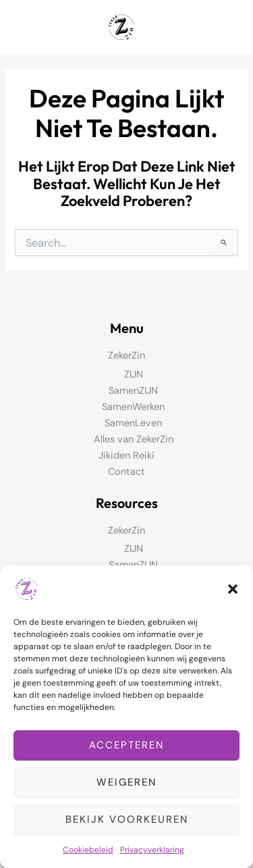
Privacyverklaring (152, 850)
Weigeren (126, 782)
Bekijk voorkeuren (127, 819)
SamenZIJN (133, 391)
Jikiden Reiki (126, 456)
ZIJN (134, 375)
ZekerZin (126, 356)
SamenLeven (133, 423)
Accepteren (126, 745)
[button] (233, 589)
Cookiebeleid (88, 850)
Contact (126, 472)
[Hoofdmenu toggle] (225, 27)
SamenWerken (133, 407)
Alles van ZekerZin (134, 439)
